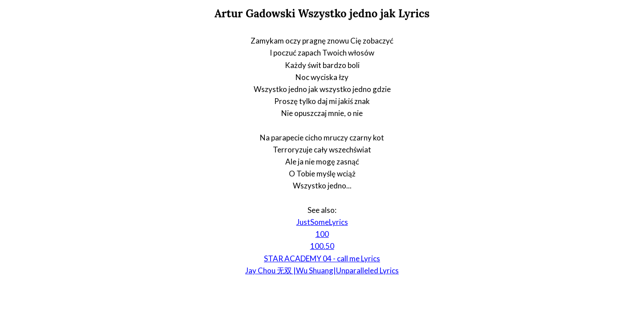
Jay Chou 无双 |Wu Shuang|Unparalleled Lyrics (322, 270)
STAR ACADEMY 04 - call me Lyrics (322, 258)
